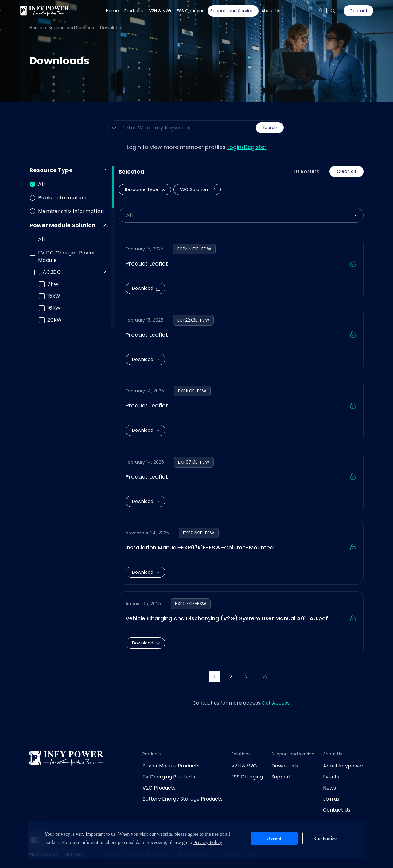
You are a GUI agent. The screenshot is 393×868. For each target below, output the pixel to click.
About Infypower (343, 766)
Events (331, 777)
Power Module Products (171, 766)
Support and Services (233, 11)
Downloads (112, 28)
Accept (274, 838)
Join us (331, 799)
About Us (271, 11)
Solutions (241, 754)
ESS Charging (191, 11)
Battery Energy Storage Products (183, 799)
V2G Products (159, 788)
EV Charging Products (169, 777)
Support (281, 777)
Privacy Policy (208, 842)
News (329, 788)
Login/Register (247, 147)
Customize (325, 838)
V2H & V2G (160, 11)
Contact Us (337, 810)
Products (134, 11)
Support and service (293, 754)
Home (112, 11)
